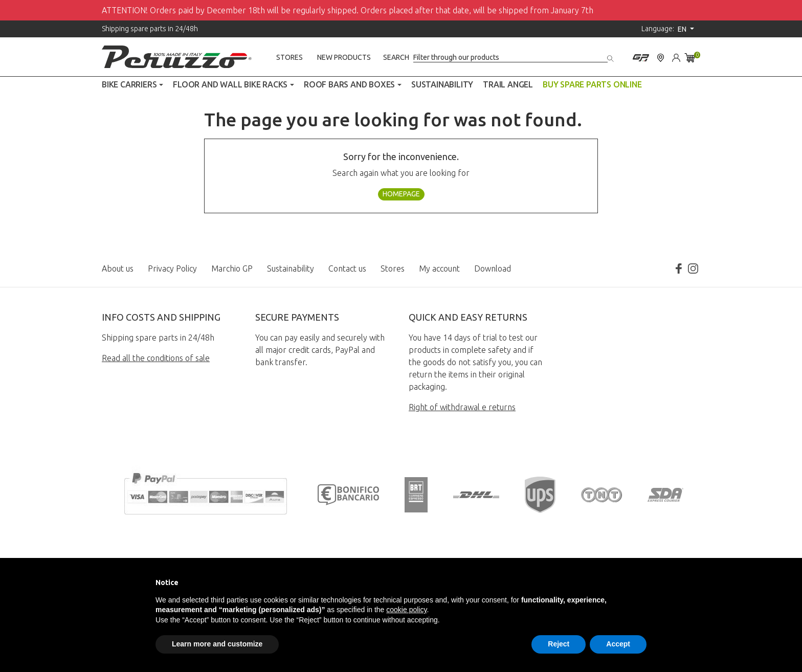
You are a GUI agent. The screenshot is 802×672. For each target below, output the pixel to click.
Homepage (401, 194)
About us (118, 268)
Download (493, 268)
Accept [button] (618, 644)
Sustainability (291, 268)
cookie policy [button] (406, 610)
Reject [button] (559, 644)
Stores (289, 57)
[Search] (510, 58)
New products (344, 57)
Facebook (679, 268)
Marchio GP (232, 268)
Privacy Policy (172, 268)
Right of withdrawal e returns (462, 407)
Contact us (347, 268)
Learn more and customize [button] (217, 644)
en (683, 29)
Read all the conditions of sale (156, 358)
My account (439, 268)
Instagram (693, 268)
